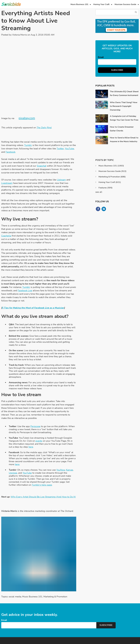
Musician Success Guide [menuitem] (125, 4)
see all (99, 192)
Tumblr (28, 120)
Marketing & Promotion (55, 572)
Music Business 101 (32, 572)
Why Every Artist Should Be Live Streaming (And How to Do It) (43, 472)
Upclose (13, 448)
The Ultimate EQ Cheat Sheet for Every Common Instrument (124, 93)
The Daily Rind (44, 103)
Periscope (35, 401)
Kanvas (70, 445)
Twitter (60, 124)
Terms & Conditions (130, 641)
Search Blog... (136, 12)
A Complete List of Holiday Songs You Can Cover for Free (124, 118)
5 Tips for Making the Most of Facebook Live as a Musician (33, 283)
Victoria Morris (20, 35)
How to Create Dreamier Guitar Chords (122, 129)
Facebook (10, 127)
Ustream (61, 155)
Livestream (7, 158)
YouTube (69, 124)
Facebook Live (25, 266)
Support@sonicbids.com (116, 621)
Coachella (6, 211)
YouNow (61, 445)
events (39, 416)
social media (15, 572)
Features (105, 188)
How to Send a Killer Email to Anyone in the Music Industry (124, 140)
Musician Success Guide (112, 171)
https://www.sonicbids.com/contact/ (121, 626)
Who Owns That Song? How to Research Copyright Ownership (124, 106)
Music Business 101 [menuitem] (79, 4)
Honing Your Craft (110, 182)
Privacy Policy (113, 641)
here (31, 422)
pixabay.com (27, 93)
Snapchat (42, 141)
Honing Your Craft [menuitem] (101, 4)
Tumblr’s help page (42, 460)
